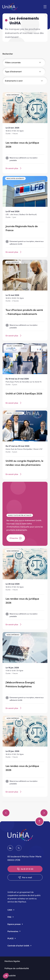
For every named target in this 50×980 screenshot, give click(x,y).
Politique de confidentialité (17, 968)
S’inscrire (16, 538)
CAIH (10, 910)
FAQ (9, 917)
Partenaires (13, 931)
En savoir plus (14, 168)
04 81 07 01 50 (25, 869)
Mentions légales (12, 961)
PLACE (10, 938)
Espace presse (14, 924)
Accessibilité (10, 975)
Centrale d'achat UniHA (18, 945)
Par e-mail (25, 877)
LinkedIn (10, 848)
